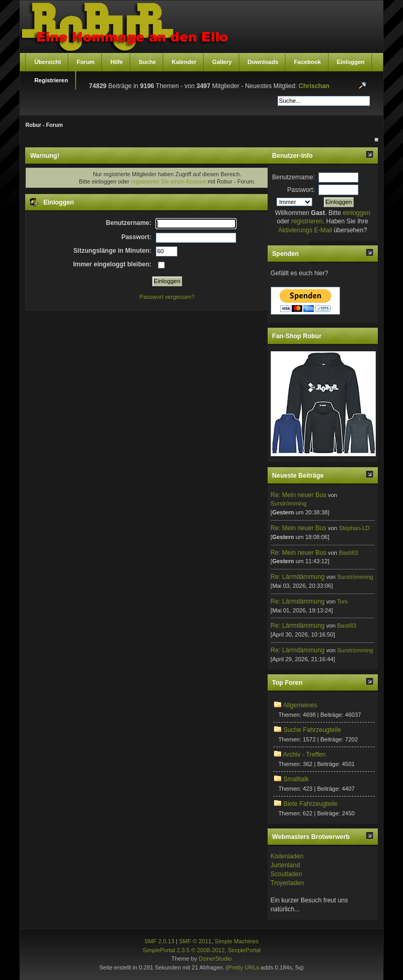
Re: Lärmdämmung (298, 577)
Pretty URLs (243, 967)
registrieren (307, 221)
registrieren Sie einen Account (168, 181)
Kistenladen (287, 856)
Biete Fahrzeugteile (310, 804)
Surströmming (289, 503)
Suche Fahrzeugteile (312, 730)
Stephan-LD (354, 528)
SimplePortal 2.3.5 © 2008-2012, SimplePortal (201, 950)
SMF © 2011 (195, 941)
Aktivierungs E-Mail (305, 230)
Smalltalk (296, 779)
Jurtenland (285, 865)
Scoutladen (287, 874)
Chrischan (314, 86)
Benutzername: (294, 177)
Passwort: (301, 190)
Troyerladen (288, 883)
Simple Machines (237, 941)
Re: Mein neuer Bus (299, 495)
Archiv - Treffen (304, 755)
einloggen (356, 213)
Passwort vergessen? (167, 297)
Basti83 (349, 553)
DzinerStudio (215, 959)
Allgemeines (300, 705)
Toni (342, 601)
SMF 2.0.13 (159, 941)
